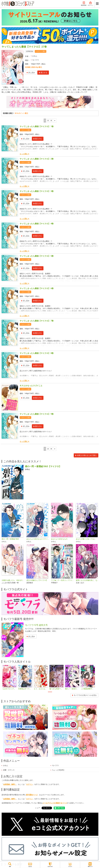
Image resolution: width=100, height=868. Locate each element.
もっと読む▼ (25, 154)
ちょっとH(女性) (58, 770)
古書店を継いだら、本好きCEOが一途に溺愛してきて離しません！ (13, 580)
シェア (37, 808)
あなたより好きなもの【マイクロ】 (38, 539)
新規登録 (84, 4)
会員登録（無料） (10, 784)
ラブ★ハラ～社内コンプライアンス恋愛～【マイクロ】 (62, 580)
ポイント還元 (41, 51)
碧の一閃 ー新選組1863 (10, 539)
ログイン (90, 4)
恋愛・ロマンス (9, 770)
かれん (35, 56)
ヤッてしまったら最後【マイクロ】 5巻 (37, 256)
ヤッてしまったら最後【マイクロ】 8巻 (37, 353)
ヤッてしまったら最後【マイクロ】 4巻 (37, 224)
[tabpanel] (9, 677)
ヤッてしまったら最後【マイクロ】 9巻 (37, 414)
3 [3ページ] (51, 121)
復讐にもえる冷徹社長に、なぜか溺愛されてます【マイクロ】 (87, 580)
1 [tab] (50, 692)
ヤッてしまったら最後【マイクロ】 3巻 (37, 191)
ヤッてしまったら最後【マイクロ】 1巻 (37, 126)
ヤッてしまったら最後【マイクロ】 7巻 (37, 321)
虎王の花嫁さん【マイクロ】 (37, 580)
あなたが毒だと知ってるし (86, 539)
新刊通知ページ (32, 795)
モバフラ (36, 60)
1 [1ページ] (45, 121)
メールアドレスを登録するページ (55, 803)
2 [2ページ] (48, 121)
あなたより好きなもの (59, 539)
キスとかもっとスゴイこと (31, 386)
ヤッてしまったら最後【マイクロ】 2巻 (37, 159)
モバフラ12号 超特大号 (36, 625)
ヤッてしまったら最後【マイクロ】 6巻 (37, 288)
